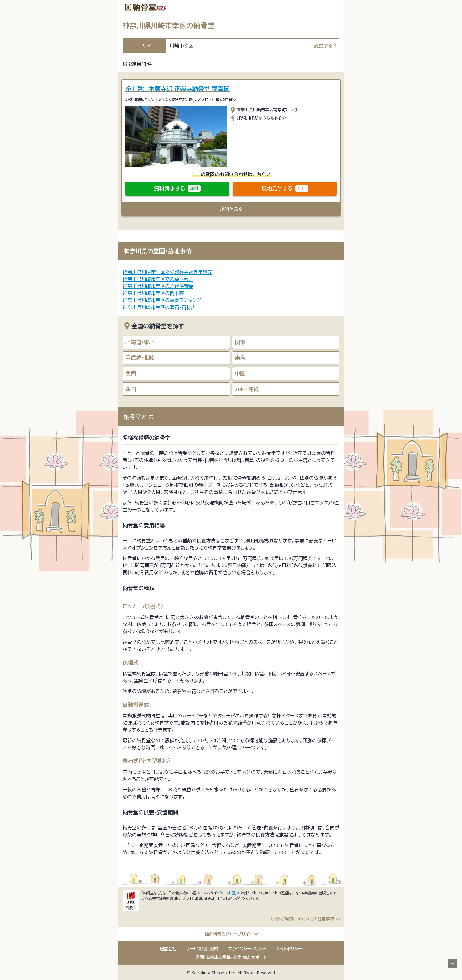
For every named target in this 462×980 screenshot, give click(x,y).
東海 (240, 358)
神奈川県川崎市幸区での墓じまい (158, 279)
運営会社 (168, 949)
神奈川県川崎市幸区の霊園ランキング (162, 300)
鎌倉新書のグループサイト (228, 934)
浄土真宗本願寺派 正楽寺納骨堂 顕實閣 (177, 89)
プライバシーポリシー (247, 949)
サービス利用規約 (202, 949)
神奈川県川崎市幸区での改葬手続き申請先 (167, 272)
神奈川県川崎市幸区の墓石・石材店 (159, 307)
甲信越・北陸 (140, 358)
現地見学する (285, 188)
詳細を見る (231, 209)
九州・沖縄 (247, 389)
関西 (131, 373)
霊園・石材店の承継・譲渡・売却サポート (231, 957)
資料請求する (177, 188)
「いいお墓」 (228, 893)
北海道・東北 (140, 342)
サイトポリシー (289, 949)
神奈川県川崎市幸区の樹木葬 (153, 293)
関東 (240, 342)
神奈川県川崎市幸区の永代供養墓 (158, 286)
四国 (131, 389)
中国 (240, 373)
